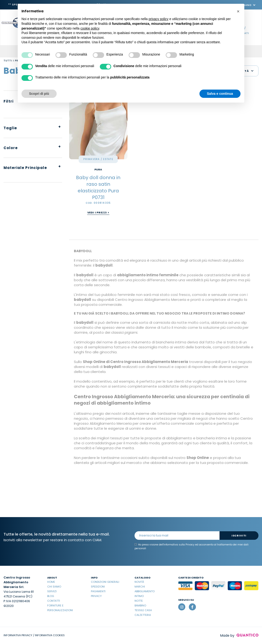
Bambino (140, 605)
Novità (139, 582)
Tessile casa (143, 610)
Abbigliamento (145, 591)
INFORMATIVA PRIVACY (18, 635)
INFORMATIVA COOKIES (50, 635)
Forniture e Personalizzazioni (60, 608)
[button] (238, 11)
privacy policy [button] (159, 19)
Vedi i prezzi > (98, 212)
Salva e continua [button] (220, 94)
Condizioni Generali (105, 582)
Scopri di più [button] (39, 94)
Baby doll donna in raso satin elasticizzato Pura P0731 (98, 187)
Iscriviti (239, 536)
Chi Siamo (54, 587)
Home (51, 582)
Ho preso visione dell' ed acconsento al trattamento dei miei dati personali (192, 547)
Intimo (139, 596)
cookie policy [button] (90, 28)
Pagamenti (98, 591)
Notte (139, 601)
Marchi (140, 587)
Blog (51, 596)
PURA (98, 170)
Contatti (54, 601)
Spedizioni (98, 587)
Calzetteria (143, 615)
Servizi (52, 591)
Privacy (96, 596)
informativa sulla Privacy (179, 545)
